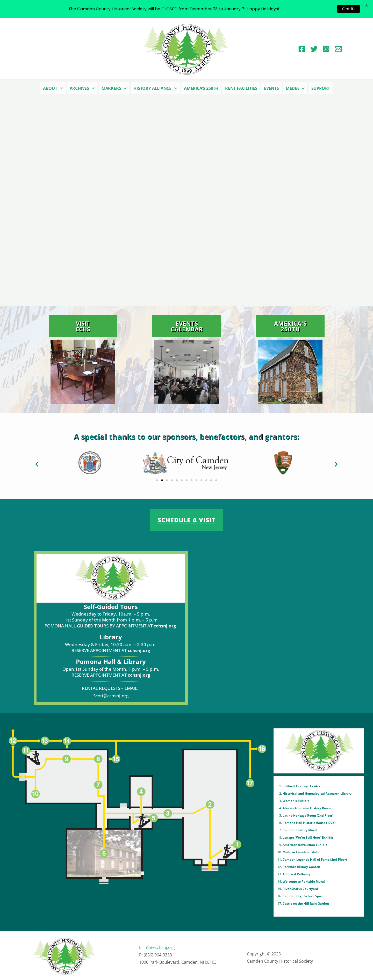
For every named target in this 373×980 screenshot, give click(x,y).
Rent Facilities (241, 88)
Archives (82, 88)
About (53, 88)
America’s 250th (201, 88)
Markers (114, 88)
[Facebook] (302, 49)
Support (321, 88)
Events (271, 88)
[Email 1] (338, 49)
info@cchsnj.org (159, 947)
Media (295, 88)
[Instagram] (326, 49)
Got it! (349, 9)
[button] (53, 88)
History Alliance (155, 88)
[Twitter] (314, 49)
